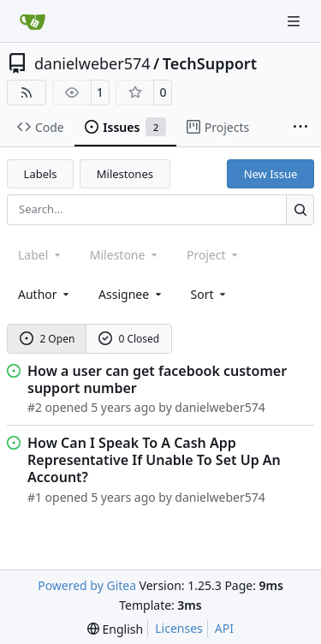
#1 (35, 497)
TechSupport (210, 63)
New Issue (271, 174)
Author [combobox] (45, 294)
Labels (41, 174)
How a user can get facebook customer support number (157, 379)
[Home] (33, 21)
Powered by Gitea (87, 585)
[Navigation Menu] (295, 21)
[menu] (210, 294)
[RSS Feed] (27, 92)
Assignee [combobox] (131, 294)
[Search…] (300, 209)
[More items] (300, 128)
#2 (35, 407)
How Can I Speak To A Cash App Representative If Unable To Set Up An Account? (154, 460)
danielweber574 (92, 63)
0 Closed (129, 339)
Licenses (179, 628)
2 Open (48, 339)
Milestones (125, 174)
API (224, 628)
